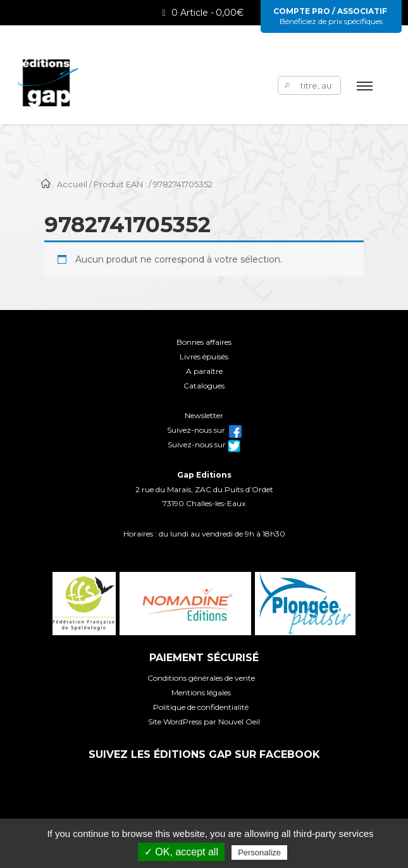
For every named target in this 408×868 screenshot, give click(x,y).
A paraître (204, 371)
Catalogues (204, 386)
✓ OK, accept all (181, 852)
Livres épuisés (204, 356)
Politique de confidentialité (201, 707)
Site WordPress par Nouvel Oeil (204, 722)
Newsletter (204, 415)
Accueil (72, 184)
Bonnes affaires (204, 342)
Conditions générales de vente (201, 678)
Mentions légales (201, 692)
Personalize (259, 852)
